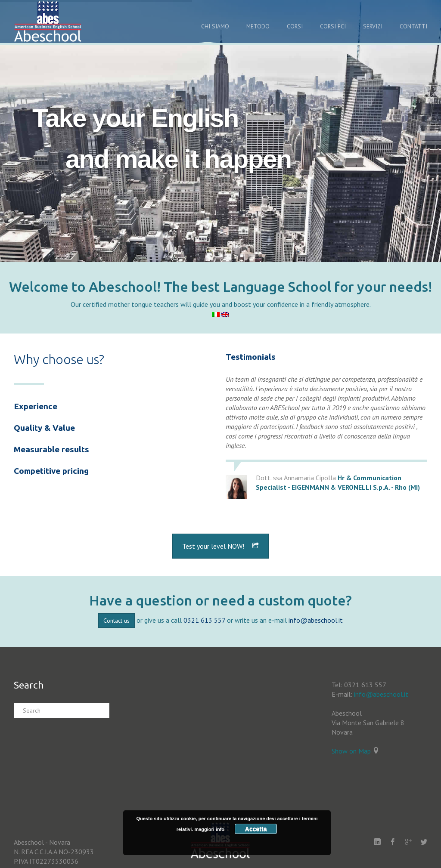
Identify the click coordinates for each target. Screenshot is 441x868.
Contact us (116, 621)
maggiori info (209, 829)
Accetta (256, 829)
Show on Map (351, 751)
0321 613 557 (204, 620)
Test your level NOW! (220, 546)
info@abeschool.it (316, 620)
